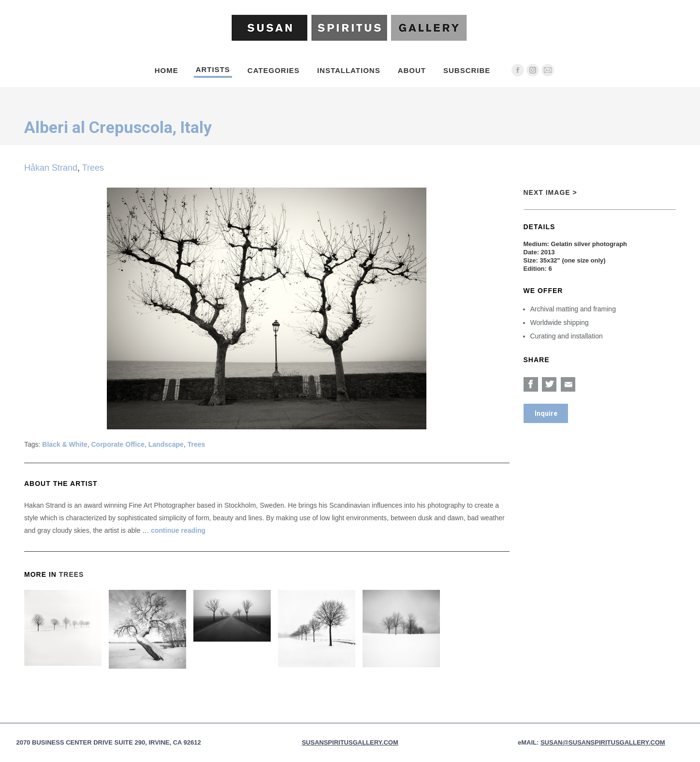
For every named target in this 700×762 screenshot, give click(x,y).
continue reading (178, 530)
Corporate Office (118, 444)
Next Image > (550, 192)
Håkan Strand (51, 168)
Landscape (166, 444)
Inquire (546, 413)
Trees (93, 168)
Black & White (65, 444)
